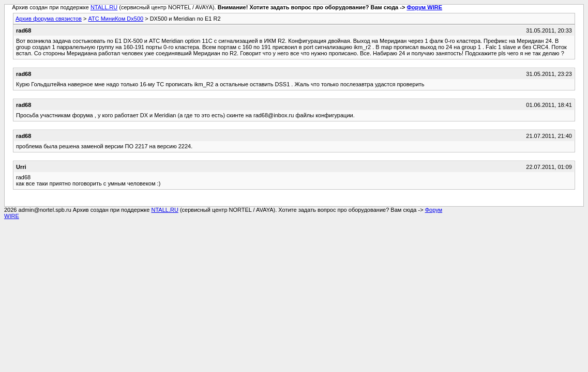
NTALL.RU (104, 7)
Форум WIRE (424, 7)
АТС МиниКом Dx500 (116, 19)
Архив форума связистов (49, 19)
